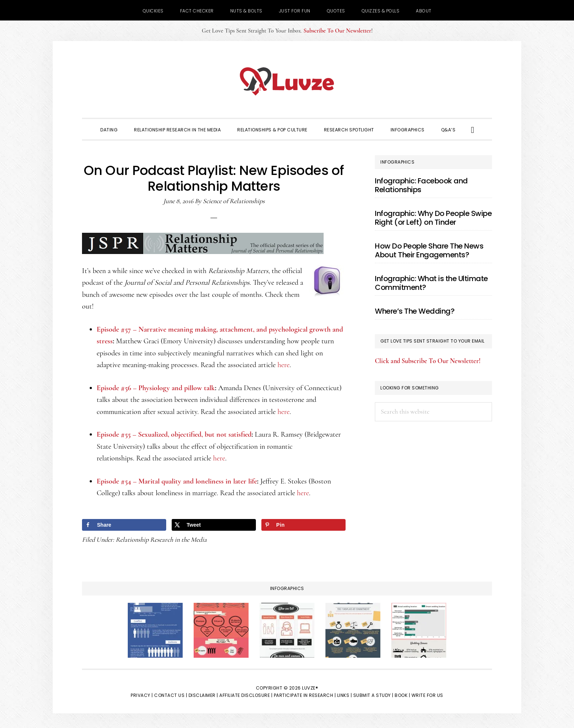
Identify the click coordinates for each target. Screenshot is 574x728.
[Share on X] (214, 525)
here (284, 365)
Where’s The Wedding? (415, 311)
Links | (345, 695)
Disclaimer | (203, 695)
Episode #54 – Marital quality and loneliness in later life (177, 481)
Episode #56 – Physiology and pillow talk (156, 388)
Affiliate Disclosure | (246, 695)
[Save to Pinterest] (303, 525)
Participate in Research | (305, 695)
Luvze (287, 81)
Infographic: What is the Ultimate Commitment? (431, 283)
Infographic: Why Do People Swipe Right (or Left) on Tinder (433, 218)
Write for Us (427, 695)
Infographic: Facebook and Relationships (421, 185)
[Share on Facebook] (124, 525)
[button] (473, 129)
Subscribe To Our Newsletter (337, 31)
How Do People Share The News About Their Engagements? (429, 250)
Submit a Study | (373, 695)
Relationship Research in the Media (161, 540)
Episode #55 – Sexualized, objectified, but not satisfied (174, 434)
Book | (402, 695)
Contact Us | (171, 695)
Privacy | (142, 695)
